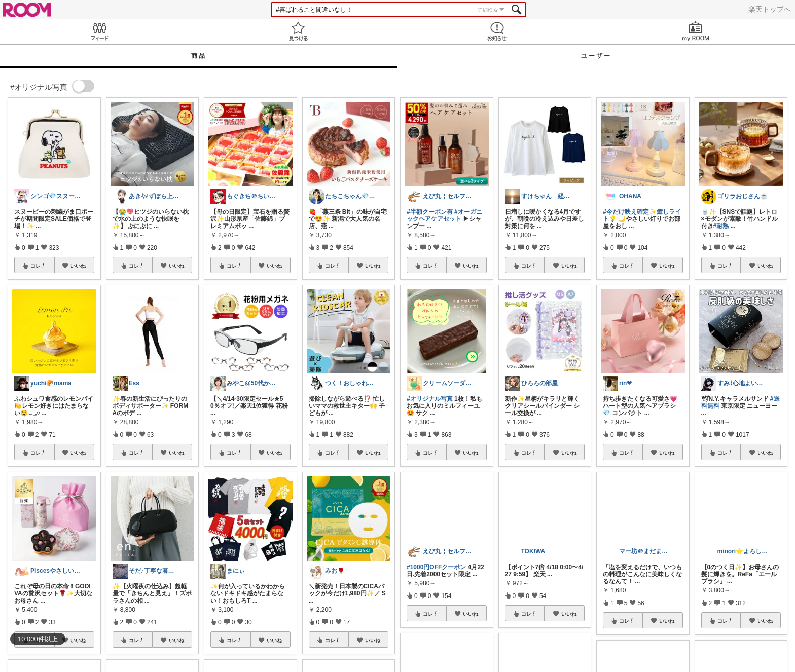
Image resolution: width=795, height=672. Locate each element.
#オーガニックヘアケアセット (444, 215)
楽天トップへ (770, 9)
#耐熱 (721, 226)
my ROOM (696, 31)
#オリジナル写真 (430, 399)
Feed (99, 31)
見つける (298, 31)
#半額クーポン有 (430, 212)
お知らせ (497, 31)
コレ (38, 266)
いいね (78, 266)
